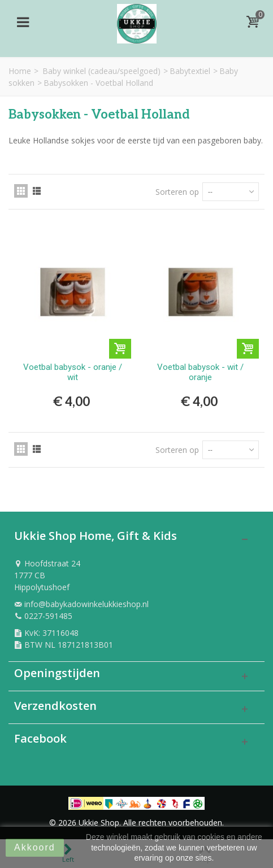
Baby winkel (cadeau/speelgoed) (101, 71)
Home (20, 71)
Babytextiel (190, 71)
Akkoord (35, 847)
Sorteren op (177, 192)
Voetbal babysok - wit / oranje (200, 372)
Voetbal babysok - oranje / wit (73, 372)
